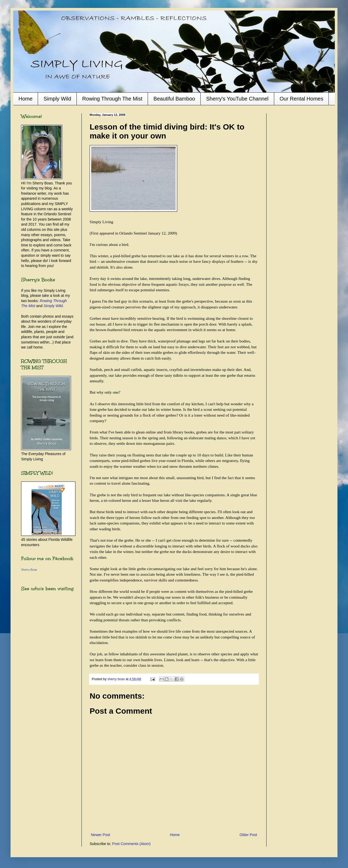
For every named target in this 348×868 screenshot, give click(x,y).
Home (25, 99)
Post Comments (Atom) (131, 844)
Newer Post (100, 835)
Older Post (248, 835)
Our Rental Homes (302, 99)
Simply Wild (57, 99)
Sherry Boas (29, 570)
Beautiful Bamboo (174, 99)
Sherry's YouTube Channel (237, 99)
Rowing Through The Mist (112, 99)
